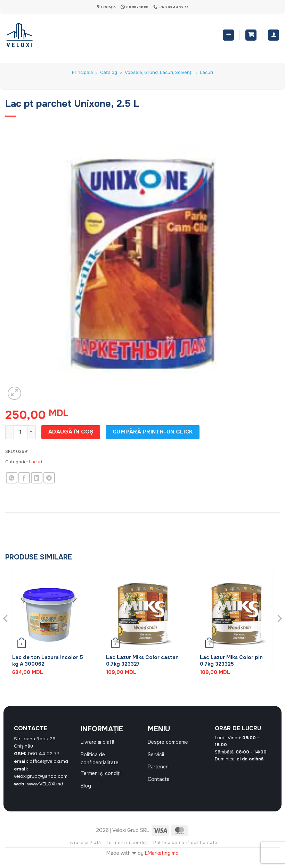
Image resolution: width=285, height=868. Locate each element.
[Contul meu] (274, 35)
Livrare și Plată (84, 848)
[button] (228, 35)
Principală (82, 73)
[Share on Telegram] (49, 478)
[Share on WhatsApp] (12, 478)
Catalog (109, 73)
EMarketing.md (162, 859)
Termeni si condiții (127, 848)
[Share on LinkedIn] (37, 478)
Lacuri (206, 73)
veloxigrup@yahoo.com (41, 776)
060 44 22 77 (44, 754)
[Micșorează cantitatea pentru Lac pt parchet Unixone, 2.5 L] (9, 432)
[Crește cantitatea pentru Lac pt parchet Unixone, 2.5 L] (32, 432)
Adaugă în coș (71, 432)
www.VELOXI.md (45, 784)
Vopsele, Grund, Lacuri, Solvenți (159, 73)
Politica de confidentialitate (185, 848)
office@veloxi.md (49, 761)
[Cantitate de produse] (21, 432)
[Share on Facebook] (24, 478)
